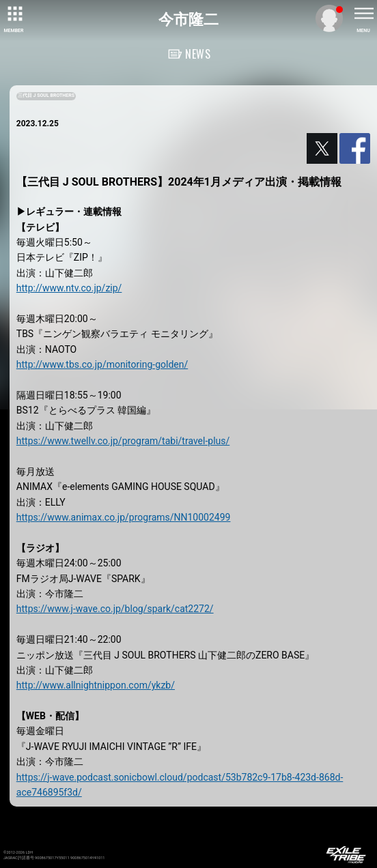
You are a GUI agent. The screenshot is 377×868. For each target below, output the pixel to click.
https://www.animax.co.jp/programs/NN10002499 (124, 517)
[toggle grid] (14, 14)
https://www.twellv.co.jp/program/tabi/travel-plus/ (123, 441)
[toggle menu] (363, 14)
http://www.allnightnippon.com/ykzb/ (96, 685)
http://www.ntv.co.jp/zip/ (69, 288)
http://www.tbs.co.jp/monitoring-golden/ (102, 364)
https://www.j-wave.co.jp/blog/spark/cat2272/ (115, 609)
